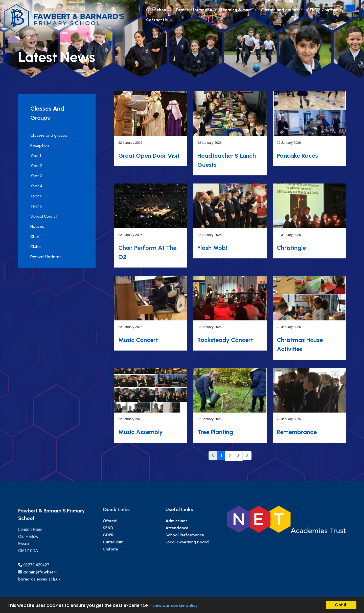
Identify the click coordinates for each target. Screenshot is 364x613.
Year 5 (36, 196)
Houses (37, 226)
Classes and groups (279, 10)
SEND (312, 10)
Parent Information (194, 10)
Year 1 (35, 156)
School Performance (203, 535)
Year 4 (36, 186)
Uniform (129, 549)
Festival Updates (46, 257)
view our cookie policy (175, 605)
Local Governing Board (205, 542)
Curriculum (132, 542)
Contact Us (157, 20)
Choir (35, 237)
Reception (39, 145)
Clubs (35, 247)
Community (333, 10)
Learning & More (236, 10)
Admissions (195, 521)
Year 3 (36, 176)
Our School (157, 10)
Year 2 (36, 166)
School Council (43, 216)
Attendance (195, 528)
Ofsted (128, 521)
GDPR (127, 535)
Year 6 (36, 206)
